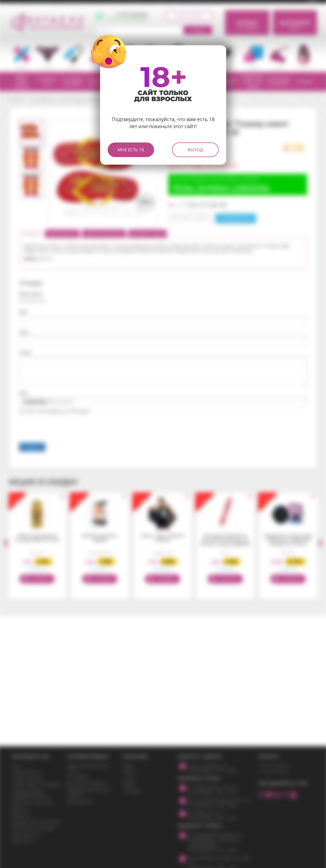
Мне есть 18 (131, 150)
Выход (195, 150)
